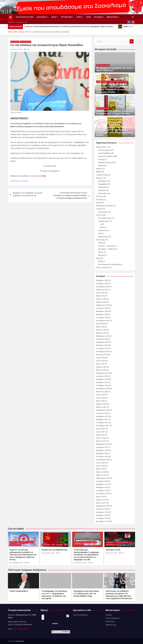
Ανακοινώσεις (15, 42)
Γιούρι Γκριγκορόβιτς (19, 591)
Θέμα (111, 82)
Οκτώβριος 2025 (102, 284)
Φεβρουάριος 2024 (103, 336)
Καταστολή (102, 230)
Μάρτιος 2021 (101, 441)
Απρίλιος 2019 (101, 500)
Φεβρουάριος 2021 (103, 444)
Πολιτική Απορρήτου (80, 615)
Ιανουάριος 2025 (102, 308)
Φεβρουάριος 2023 (103, 373)
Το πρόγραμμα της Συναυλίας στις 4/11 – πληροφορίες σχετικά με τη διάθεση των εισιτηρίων (54, 595)
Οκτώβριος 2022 (102, 385)
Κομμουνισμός (103, 237)
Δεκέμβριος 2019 (102, 484)
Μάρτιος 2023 (101, 370)
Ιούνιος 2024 (101, 324)
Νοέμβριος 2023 (102, 345)
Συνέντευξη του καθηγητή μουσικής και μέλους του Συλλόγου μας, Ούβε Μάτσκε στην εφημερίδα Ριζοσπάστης (119, 595)
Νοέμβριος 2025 (102, 280)
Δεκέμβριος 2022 (102, 379)
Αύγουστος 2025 (102, 290)
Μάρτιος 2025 (101, 302)
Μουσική (101, 255)
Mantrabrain (20, 641)
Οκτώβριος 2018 (102, 518)
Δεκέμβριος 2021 (102, 416)
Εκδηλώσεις (105, 82)
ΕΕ (101, 224)
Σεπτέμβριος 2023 (103, 352)
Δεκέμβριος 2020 (102, 450)
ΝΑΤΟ (102, 227)
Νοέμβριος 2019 (102, 487)
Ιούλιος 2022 (101, 395)
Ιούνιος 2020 (101, 466)
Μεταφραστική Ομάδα (103, 65)
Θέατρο (101, 252)
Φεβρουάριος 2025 (103, 305)
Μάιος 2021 (100, 435)
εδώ (44, 176)
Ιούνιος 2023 (101, 361)
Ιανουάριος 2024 (102, 339)
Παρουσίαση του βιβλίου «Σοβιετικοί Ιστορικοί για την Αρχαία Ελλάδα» (115, 112)
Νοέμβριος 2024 (102, 314)
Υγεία (98, 258)
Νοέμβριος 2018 (102, 515)
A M (27, 563)
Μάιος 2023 (100, 364)
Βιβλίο (98, 82)
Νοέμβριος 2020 (102, 453)
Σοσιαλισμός (41, 17)
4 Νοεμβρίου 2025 (48, 553)
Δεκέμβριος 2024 (102, 311)
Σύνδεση (109, 615)
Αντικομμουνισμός (105, 218)
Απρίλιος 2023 (101, 367)
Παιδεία (99, 209)
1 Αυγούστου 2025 (80, 563)
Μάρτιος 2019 (101, 503)
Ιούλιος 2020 (101, 463)
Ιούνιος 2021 (101, 432)
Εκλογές (101, 159)
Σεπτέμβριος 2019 (103, 494)
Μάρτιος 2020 (101, 475)
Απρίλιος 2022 (101, 404)
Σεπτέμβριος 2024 (103, 321)
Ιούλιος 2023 (101, 358)
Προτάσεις (98, 17)
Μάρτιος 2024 (101, 333)
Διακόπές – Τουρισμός (106, 246)
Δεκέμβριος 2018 (102, 512)
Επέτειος (99, 196)
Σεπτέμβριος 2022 (103, 389)
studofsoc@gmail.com (20, 629)
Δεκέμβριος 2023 (102, 342)
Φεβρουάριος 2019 (103, 506)
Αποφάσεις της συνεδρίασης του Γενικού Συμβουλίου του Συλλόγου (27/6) (28, 194)
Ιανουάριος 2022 (102, 413)
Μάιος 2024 (100, 327)
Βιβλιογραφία (112, 17)
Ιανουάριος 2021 (102, 447)
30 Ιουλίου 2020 (16, 49)
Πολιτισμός (100, 240)
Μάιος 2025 (100, 296)
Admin (27, 49)
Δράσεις (99, 178)
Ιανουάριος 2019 (102, 509)
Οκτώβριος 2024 (102, 318)
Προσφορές (102, 187)
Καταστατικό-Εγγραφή (25, 17)
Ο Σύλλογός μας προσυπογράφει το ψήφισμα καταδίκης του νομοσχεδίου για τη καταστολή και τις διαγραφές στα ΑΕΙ (86, 555)
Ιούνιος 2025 (101, 293)
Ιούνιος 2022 (101, 398)
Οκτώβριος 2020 (102, 457)
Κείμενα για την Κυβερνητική (54, 550)
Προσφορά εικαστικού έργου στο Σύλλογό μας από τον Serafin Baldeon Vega (86, 593)
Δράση (54, 17)
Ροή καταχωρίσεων (113, 618)
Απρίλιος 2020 (101, 472)
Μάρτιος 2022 (101, 407)
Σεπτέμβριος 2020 (103, 460)
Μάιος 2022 (100, 401)
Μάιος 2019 (100, 497)
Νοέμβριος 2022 (102, 382)
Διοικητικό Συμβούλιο (106, 156)
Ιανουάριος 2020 (102, 481)
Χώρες (79, 17)
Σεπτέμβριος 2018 (103, 521)
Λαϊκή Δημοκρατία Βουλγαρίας (109, 264)
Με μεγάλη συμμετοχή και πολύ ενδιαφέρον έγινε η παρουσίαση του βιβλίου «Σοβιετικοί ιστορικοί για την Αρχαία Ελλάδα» (114, 88)
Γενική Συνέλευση (104, 150)
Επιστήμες (100, 200)
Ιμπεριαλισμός (103, 221)
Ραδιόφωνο (102, 190)
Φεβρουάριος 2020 (103, 478)
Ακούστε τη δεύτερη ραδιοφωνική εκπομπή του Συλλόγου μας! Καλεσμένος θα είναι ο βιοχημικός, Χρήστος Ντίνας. (23, 555)
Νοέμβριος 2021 (102, 419)
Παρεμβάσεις (103, 184)
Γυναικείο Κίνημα (102, 175)
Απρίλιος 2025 (101, 299)
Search (132, 41)
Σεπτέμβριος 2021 (103, 426)
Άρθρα (88, 17)
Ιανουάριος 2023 (102, 376)
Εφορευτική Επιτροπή (106, 163)
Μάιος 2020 (100, 469)
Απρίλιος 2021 (101, 438)
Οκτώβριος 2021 (102, 423)
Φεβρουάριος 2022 (103, 410)
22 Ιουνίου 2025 (112, 553)
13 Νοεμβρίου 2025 (16, 563)
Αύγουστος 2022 (102, 392)
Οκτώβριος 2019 (102, 491)
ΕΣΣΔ (100, 261)
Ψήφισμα (101, 166)
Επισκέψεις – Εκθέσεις (107, 249)
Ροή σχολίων (110, 621)
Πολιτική (99, 215)
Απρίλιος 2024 (101, 330)
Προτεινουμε (66, 17)
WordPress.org (111, 625)
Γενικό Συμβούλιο (25, 42)
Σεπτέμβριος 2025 (103, 287)
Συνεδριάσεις (103, 193)
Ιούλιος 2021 (101, 429)
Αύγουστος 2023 (102, 355)
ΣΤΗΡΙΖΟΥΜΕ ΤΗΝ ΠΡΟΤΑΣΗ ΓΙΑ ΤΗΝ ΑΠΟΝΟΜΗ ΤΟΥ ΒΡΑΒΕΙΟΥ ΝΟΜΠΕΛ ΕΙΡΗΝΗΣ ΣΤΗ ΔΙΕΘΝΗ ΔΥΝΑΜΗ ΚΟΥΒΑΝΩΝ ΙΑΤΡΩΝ (70, 196)
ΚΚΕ (100, 234)
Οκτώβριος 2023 (102, 348)
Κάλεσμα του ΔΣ (113, 550)
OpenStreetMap (58, 632)
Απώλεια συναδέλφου (21, 181)
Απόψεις (99, 169)
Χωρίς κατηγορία (102, 268)
